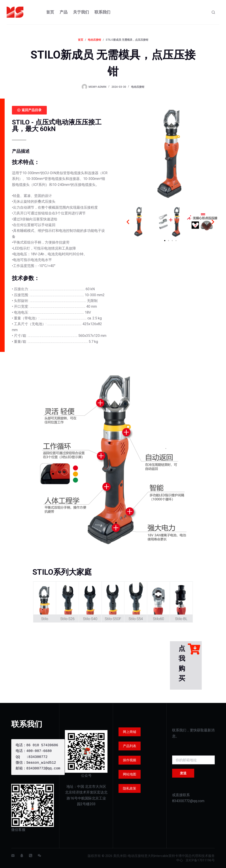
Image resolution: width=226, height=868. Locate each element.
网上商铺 (130, 732)
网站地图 (130, 774)
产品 (64, 12)
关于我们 (81, 12)
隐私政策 (130, 788)
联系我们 (102, 12)
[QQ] (22, 856)
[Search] (213, 12)
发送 (183, 773)
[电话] (31, 856)
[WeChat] (39, 856)
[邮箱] (13, 856)
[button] (128, 222)
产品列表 (130, 746)
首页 (50, 12)
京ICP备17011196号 (200, 860)
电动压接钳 (138, 87)
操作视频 (130, 760)
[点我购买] (194, 649)
